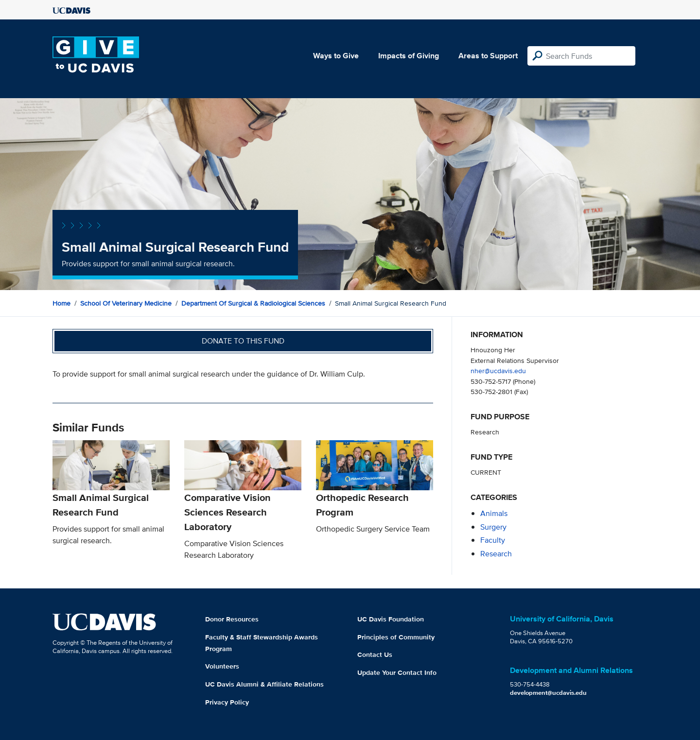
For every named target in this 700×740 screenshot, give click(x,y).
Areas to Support (488, 56)
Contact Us (375, 654)
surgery (493, 527)
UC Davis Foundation (391, 619)
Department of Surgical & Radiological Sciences (253, 303)
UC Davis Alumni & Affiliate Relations (264, 684)
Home (61, 303)
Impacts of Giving (409, 56)
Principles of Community (396, 637)
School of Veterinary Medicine (126, 303)
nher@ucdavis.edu (498, 370)
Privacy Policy (227, 702)
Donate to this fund (243, 341)
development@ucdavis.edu (548, 693)
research (496, 554)
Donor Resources (232, 619)
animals (494, 513)
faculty (493, 540)
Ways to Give (336, 56)
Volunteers (222, 666)
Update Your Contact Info (397, 672)
